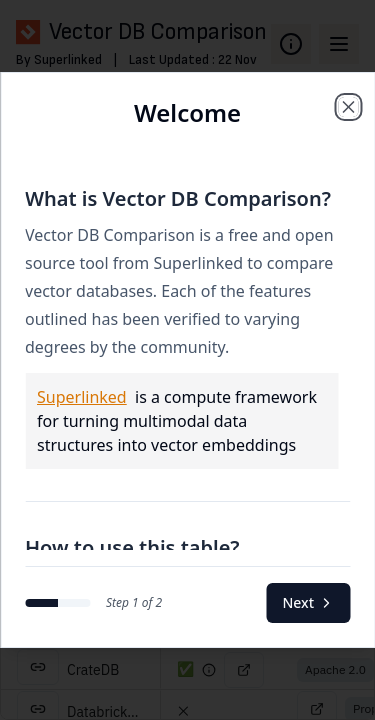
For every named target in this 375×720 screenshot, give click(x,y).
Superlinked (82, 397)
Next (308, 602)
